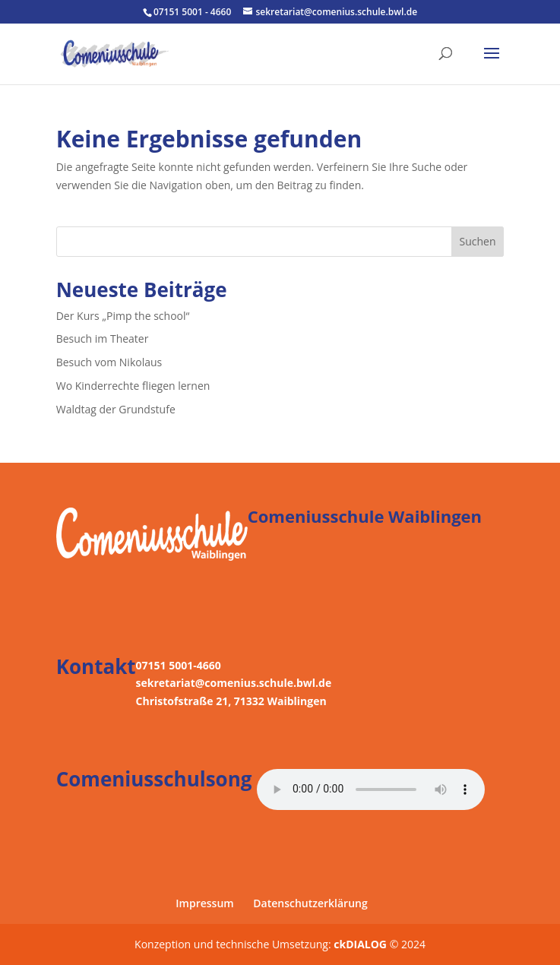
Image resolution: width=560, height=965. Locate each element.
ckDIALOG (361, 944)
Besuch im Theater (103, 339)
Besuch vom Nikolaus (109, 362)
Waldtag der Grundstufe (116, 409)
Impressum (204, 903)
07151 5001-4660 (179, 665)
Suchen (477, 241)
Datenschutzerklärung (310, 903)
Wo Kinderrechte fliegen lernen (133, 386)
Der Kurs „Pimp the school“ (123, 316)
